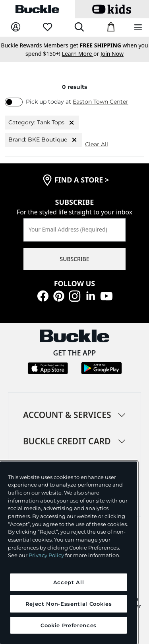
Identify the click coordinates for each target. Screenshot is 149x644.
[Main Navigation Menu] (138, 28)
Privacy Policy (46, 555)
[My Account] (16, 27)
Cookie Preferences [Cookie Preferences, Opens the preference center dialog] (69, 625)
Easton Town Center (101, 102)
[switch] (14, 102)
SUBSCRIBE (75, 259)
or (81, 54)
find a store (82, 180)
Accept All (69, 582)
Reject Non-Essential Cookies (69, 604)
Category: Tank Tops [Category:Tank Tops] (42, 123)
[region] (69, 553)
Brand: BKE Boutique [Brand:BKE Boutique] (43, 140)
